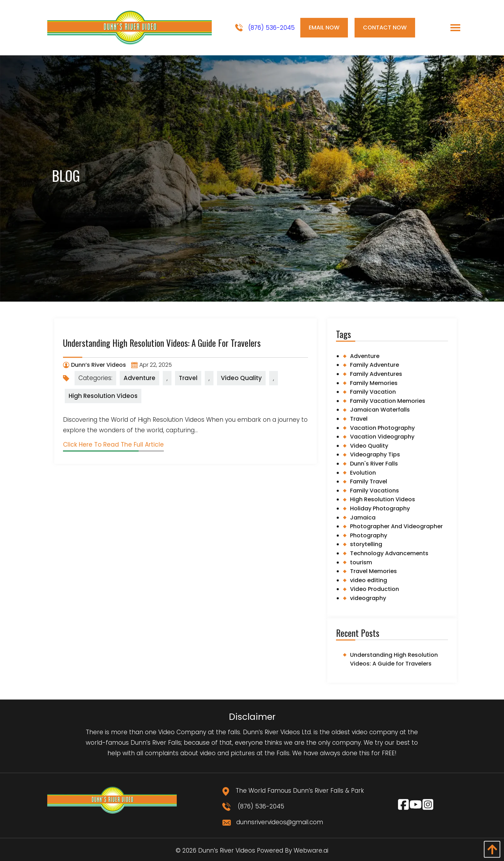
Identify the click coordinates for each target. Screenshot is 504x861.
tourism (361, 562)
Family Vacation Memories (388, 401)
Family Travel (369, 481)
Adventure (139, 378)
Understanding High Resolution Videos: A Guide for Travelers (162, 343)
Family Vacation (373, 392)
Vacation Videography (382, 437)
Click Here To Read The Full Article (113, 445)
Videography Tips (375, 454)
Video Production (374, 589)
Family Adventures (376, 374)
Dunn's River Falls (374, 464)
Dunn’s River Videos (227, 850)
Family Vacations (374, 491)
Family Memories (374, 383)
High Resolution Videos (103, 396)
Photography (369, 535)
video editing (369, 580)
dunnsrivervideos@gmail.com (273, 822)
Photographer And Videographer (396, 526)
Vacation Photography (382, 428)
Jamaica (363, 518)
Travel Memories (373, 571)
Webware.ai (311, 850)
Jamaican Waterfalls (380, 410)
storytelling (366, 544)
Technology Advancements (389, 553)
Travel (188, 378)
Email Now (324, 27)
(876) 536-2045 (265, 28)
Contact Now (385, 27)
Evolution (363, 473)
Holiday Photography (380, 508)
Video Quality (241, 378)
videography (368, 598)
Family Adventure (374, 365)
